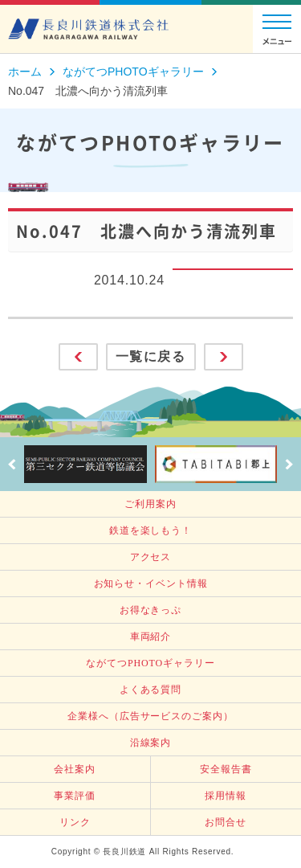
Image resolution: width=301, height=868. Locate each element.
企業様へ (150, 716)
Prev (12, 465)
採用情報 (226, 796)
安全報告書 (226, 769)
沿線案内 (151, 743)
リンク (75, 822)
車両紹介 (151, 637)
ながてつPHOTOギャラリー (150, 663)
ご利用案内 (150, 504)
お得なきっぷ (150, 610)
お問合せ (226, 822)
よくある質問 (150, 690)
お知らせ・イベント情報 (151, 583)
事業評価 (75, 796)
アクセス (151, 557)
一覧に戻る (151, 356)
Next (289, 465)
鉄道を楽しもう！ (150, 530)
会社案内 (75, 769)
